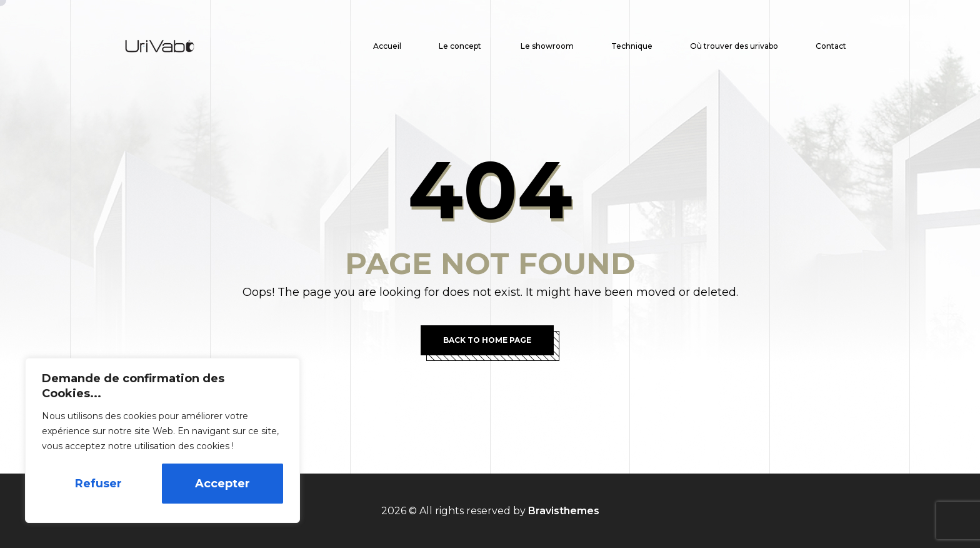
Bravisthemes (564, 511)
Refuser (98, 484)
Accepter (222, 484)
